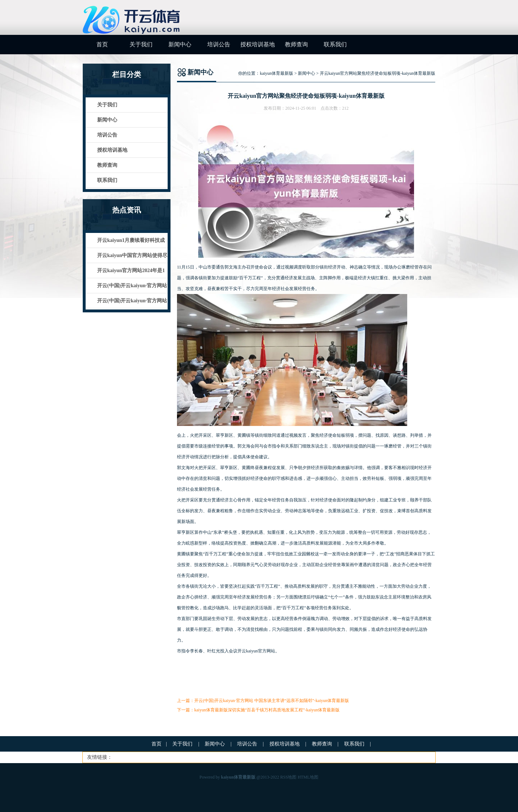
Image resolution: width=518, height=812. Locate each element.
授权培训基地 (258, 44)
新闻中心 (180, 44)
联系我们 (335, 44)
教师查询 (296, 44)
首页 (102, 44)
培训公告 (219, 44)
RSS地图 (288, 777)
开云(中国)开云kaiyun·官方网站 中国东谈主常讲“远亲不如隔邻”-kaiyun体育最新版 (272, 701)
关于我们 (141, 44)
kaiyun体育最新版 (276, 73)
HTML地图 (308, 777)
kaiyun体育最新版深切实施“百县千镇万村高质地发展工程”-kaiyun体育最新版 (267, 710)
